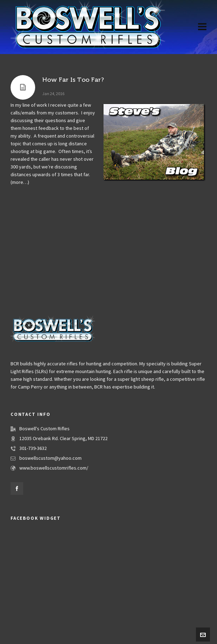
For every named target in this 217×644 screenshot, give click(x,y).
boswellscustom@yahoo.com (50, 458)
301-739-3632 (33, 449)
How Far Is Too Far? (73, 80)
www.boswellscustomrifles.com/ (54, 468)
